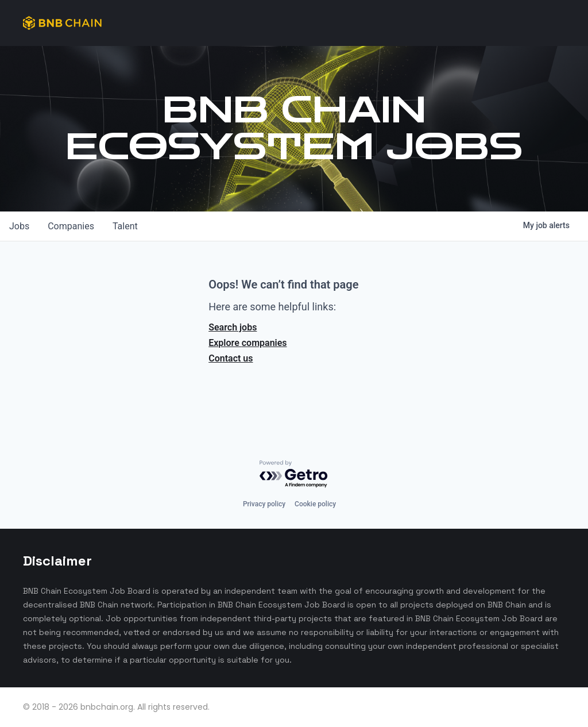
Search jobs (233, 327)
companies (71, 226)
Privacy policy (264, 504)
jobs (19, 226)
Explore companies (247, 343)
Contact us (231, 358)
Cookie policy (315, 504)
